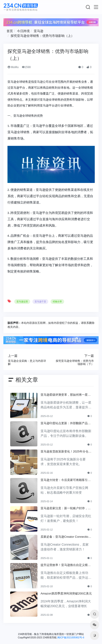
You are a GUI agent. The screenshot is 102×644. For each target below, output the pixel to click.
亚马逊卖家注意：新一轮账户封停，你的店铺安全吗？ (66, 509)
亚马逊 (39, 31)
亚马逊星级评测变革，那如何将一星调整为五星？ (66, 395)
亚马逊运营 (22, 302)
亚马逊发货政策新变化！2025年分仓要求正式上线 (66, 452)
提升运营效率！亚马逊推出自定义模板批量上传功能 (66, 565)
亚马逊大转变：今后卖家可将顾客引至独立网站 (66, 480)
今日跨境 (23, 31)
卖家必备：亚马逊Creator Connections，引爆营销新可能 (65, 537)
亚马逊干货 (40, 302)
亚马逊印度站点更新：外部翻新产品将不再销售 (66, 424)
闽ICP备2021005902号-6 (71, 637)
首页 (10, 31)
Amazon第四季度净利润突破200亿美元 (66, 593)
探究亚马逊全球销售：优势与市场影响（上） (42, 36)
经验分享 (57, 302)
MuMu (13, 67)
